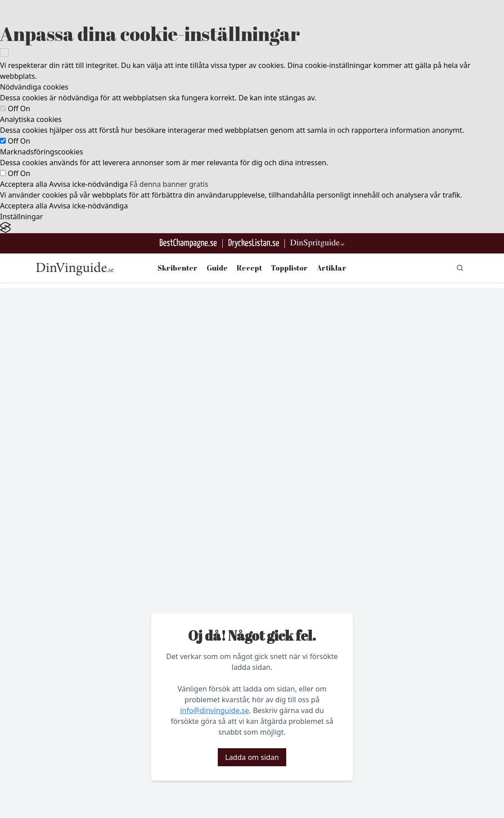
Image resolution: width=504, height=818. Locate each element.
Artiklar (332, 268)
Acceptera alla (24, 184)
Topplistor (289, 268)
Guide (217, 268)
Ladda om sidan (252, 757)
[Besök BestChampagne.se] (188, 243)
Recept (249, 268)
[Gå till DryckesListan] (254, 243)
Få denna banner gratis (169, 184)
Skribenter (178, 268)
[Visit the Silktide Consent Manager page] (252, 228)
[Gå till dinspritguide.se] (317, 243)
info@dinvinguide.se (214, 710)
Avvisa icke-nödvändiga (88, 184)
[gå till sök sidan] (460, 268)
